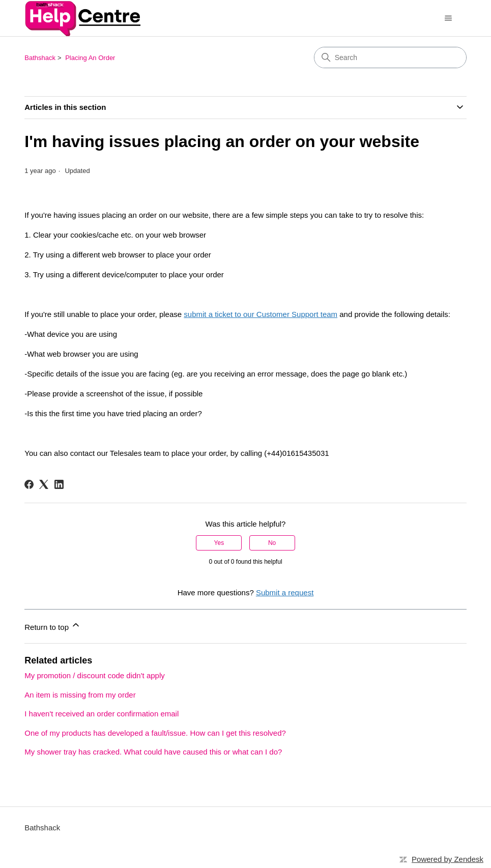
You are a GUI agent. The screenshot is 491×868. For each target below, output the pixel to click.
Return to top (53, 626)
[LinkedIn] (59, 484)
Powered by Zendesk (447, 859)
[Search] (390, 57)
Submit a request (285, 592)
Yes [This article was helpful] (219, 543)
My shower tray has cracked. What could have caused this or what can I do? (153, 752)
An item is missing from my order (80, 695)
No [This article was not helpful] (272, 543)
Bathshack (40, 58)
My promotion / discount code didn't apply (95, 675)
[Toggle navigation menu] (449, 18)
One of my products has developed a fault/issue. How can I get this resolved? (155, 733)
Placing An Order (90, 58)
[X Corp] (44, 484)
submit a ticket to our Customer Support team (261, 314)
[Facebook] (29, 484)
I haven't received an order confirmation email (102, 714)
